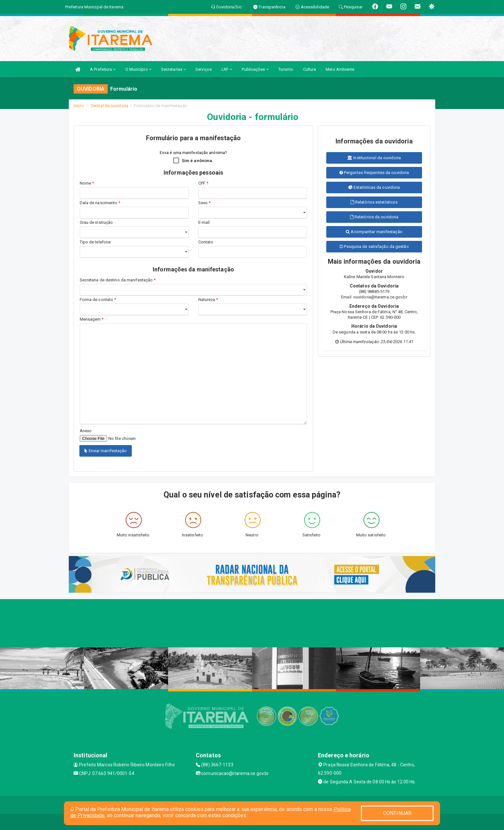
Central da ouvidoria (109, 106)
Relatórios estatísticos (374, 202)
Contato (206, 242)
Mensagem (92, 319)
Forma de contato (98, 300)
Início (79, 106)
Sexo (205, 203)
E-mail (204, 222)
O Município (138, 69)
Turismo (286, 69)
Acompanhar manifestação (374, 232)
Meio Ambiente (340, 69)
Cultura (310, 69)
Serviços (204, 69)
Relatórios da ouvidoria (374, 217)
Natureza (208, 300)
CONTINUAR (397, 813)
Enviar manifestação (106, 451)
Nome (87, 183)
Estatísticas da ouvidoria (374, 187)
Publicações (255, 69)
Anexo (86, 431)
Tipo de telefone (96, 242)
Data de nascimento (100, 203)
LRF (227, 69)
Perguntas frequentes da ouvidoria (374, 173)
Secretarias (173, 69)
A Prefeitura (103, 69)
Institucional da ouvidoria (374, 158)
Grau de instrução (96, 222)
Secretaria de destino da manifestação (118, 280)
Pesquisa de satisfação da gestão (374, 246)
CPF (203, 183)
